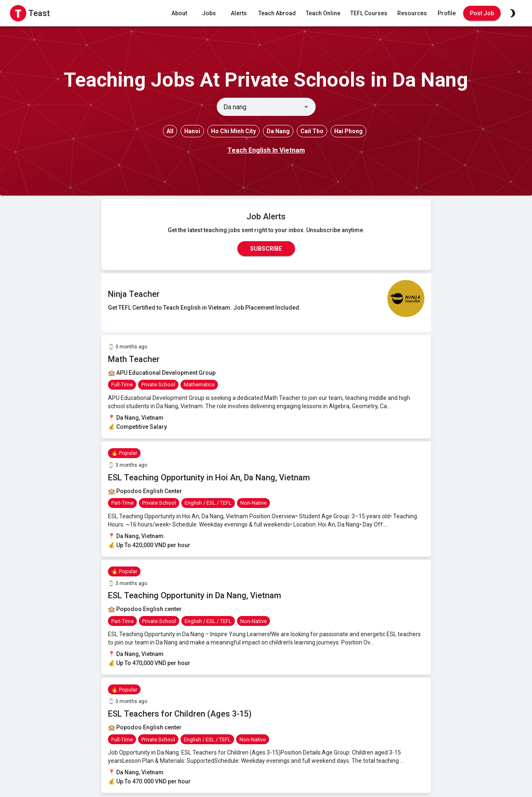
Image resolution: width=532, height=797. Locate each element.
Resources (412, 13)
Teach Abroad (277, 13)
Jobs (209, 13)
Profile (447, 13)
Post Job (482, 13)
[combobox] (259, 107)
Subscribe (266, 249)
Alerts (239, 13)
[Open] (306, 107)
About (179, 13)
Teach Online (323, 13)
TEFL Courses (369, 13)
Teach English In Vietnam (266, 150)
